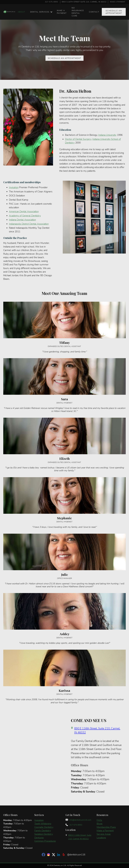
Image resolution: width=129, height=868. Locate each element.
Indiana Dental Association (22, 220)
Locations (101, 838)
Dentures (39, 838)
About (21, 12)
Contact (94, 12)
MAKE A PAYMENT (118, 2)
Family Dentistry (43, 830)
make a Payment (62, 12)
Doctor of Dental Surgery (78, 139)
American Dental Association (24, 212)
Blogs (100, 824)
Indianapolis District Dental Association (29, 224)
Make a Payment (105, 830)
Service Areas (104, 834)
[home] (9, 12)
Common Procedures (45, 841)
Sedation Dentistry (44, 834)
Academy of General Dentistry (25, 216)
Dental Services (40, 12)
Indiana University (107, 135)
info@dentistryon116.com (80, 820)
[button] (41, 12)
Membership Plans (106, 827)
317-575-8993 (52, 2)
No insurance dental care (78, 12)
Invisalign (14, 187)
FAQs (99, 820)
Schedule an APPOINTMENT (114, 12)
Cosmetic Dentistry (44, 827)
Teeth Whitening (43, 824)
